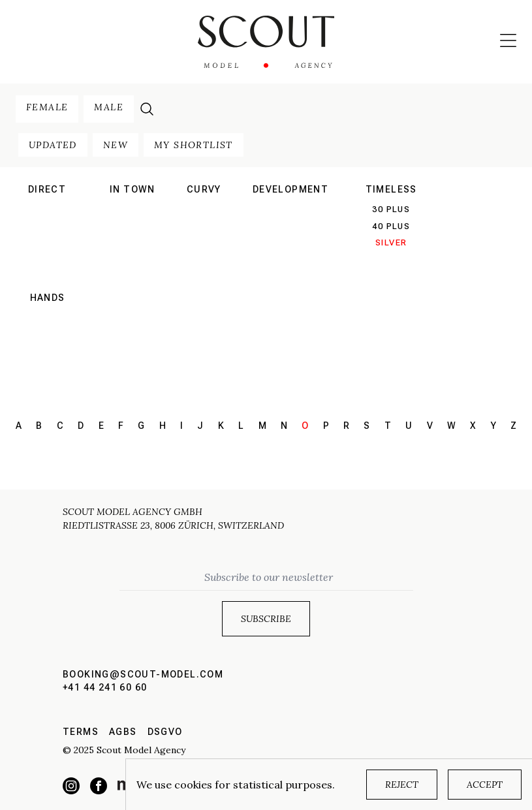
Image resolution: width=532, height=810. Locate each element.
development (290, 189)
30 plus (391, 209)
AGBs (123, 732)
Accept (485, 785)
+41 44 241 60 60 (105, 687)
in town (133, 189)
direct (47, 189)
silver (391, 242)
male (109, 107)
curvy (204, 189)
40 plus (391, 226)
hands (48, 298)
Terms (81, 732)
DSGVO (165, 732)
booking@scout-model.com (143, 674)
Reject (402, 785)
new (116, 145)
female (47, 107)
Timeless (391, 189)
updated (53, 145)
